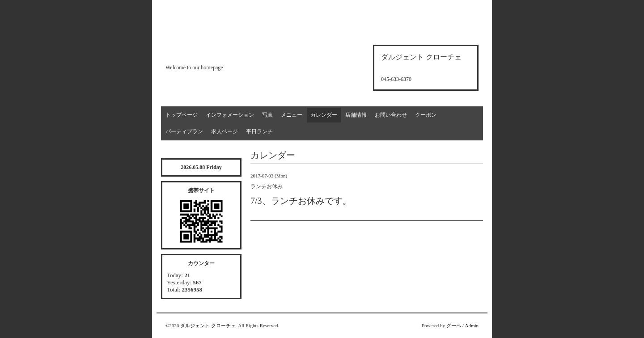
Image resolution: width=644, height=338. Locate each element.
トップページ (182, 115)
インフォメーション (230, 115)
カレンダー (324, 115)
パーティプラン (184, 131)
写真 (267, 115)
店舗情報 (356, 115)
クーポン (426, 115)
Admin (472, 325)
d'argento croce (210, 52)
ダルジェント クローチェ (208, 325)
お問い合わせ (391, 115)
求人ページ (225, 131)
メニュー (292, 115)
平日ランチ (259, 131)
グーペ (454, 325)
